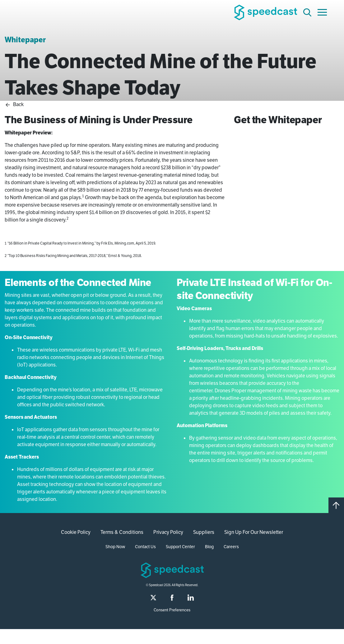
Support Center (180, 547)
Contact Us (145, 547)
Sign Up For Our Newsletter (254, 532)
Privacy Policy (168, 532)
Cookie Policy (76, 532)
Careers (231, 547)
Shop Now (115, 547)
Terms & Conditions (122, 532)
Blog (209, 547)
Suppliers (204, 532)
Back (14, 104)
